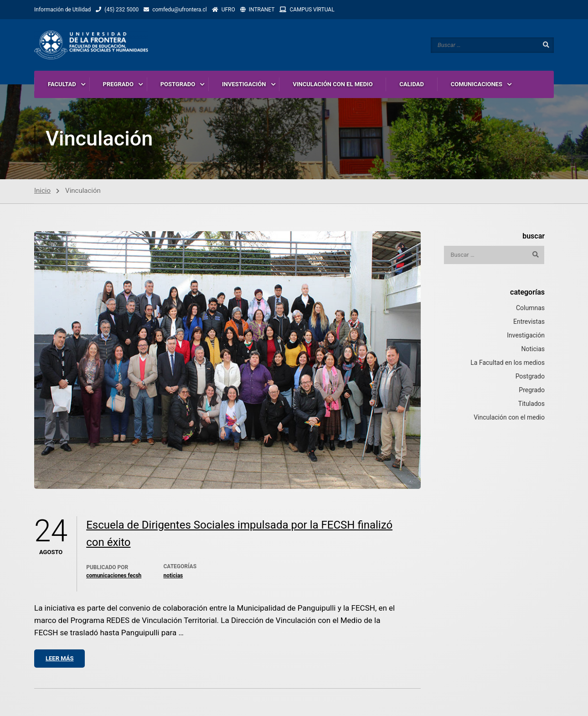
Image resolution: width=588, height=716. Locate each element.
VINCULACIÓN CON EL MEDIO (333, 84)
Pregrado (532, 390)
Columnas (530, 308)
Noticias (173, 576)
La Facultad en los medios (508, 363)
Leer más (59, 658)
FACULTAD (62, 84)
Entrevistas (529, 322)
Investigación (526, 335)
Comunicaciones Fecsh (114, 576)
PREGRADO (118, 84)
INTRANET (262, 10)
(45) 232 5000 (121, 10)
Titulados (531, 404)
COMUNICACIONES (477, 84)
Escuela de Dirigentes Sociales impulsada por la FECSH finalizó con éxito (239, 534)
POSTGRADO (178, 84)
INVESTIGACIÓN (244, 84)
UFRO (228, 10)
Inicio (42, 191)
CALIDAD (412, 84)
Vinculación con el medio (509, 417)
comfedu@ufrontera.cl (179, 10)
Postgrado (530, 376)
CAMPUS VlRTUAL (312, 10)
